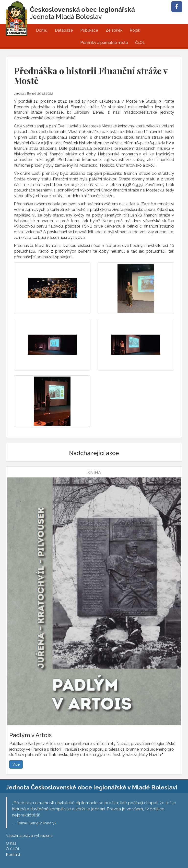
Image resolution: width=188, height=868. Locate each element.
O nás (11, 843)
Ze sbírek (114, 30)
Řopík (135, 30)
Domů (42, 30)
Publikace (89, 30)
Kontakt (13, 855)
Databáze (64, 30)
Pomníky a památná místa (104, 43)
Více (16, 764)
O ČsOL (13, 849)
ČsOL (140, 43)
